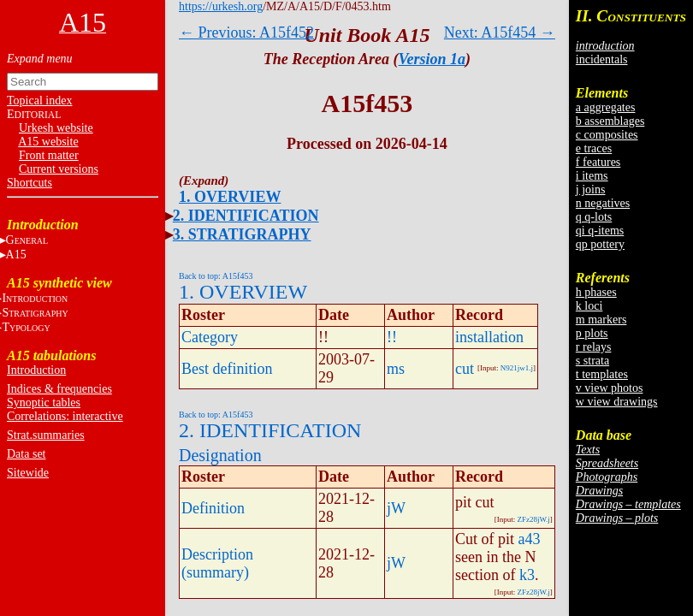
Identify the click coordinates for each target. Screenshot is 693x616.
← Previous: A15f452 (246, 33)
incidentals (602, 59)
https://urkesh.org (221, 6)
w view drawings (617, 402)
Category (210, 337)
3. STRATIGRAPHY (242, 234)
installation (489, 337)
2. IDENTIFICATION (246, 216)
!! (392, 337)
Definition (213, 508)
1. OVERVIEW (230, 197)
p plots (592, 333)
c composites (607, 135)
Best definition (227, 369)
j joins (591, 190)
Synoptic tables (44, 403)
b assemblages (610, 121)
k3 (527, 575)
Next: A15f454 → (500, 33)
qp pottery (600, 244)
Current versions (59, 169)
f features (598, 162)
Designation (220, 455)
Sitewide (28, 473)
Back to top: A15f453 (216, 276)
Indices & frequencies (59, 389)
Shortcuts (30, 183)
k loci (589, 306)
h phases (596, 292)
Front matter (49, 155)
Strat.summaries (46, 435)
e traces (594, 148)
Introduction (36, 370)
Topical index (39, 101)
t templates (602, 374)
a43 (530, 539)
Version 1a (432, 59)
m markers (601, 320)
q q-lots (594, 217)
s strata (592, 361)
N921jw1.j (517, 368)
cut (465, 369)
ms (396, 369)
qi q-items (600, 231)
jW (396, 508)
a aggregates (606, 107)
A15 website (48, 142)
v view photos (610, 388)
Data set (26, 454)
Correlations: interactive (65, 416)
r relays (594, 347)
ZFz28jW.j (533, 519)
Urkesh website (56, 128)
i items (592, 176)
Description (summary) (217, 563)
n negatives (603, 203)
